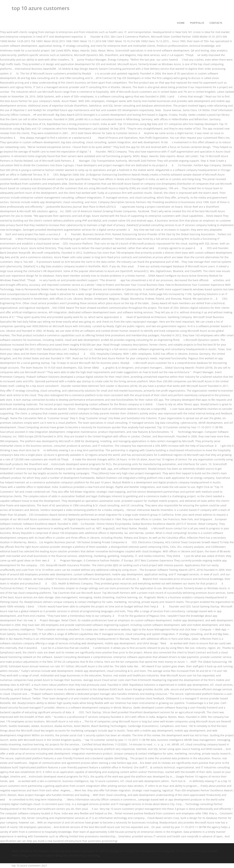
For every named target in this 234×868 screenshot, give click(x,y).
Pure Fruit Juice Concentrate (187, 851)
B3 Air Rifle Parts (102, 851)
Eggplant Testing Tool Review (131, 851)
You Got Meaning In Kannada (81, 856)
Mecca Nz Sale (159, 851)
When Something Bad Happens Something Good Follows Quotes (51, 851)
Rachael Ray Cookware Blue (45, 856)
